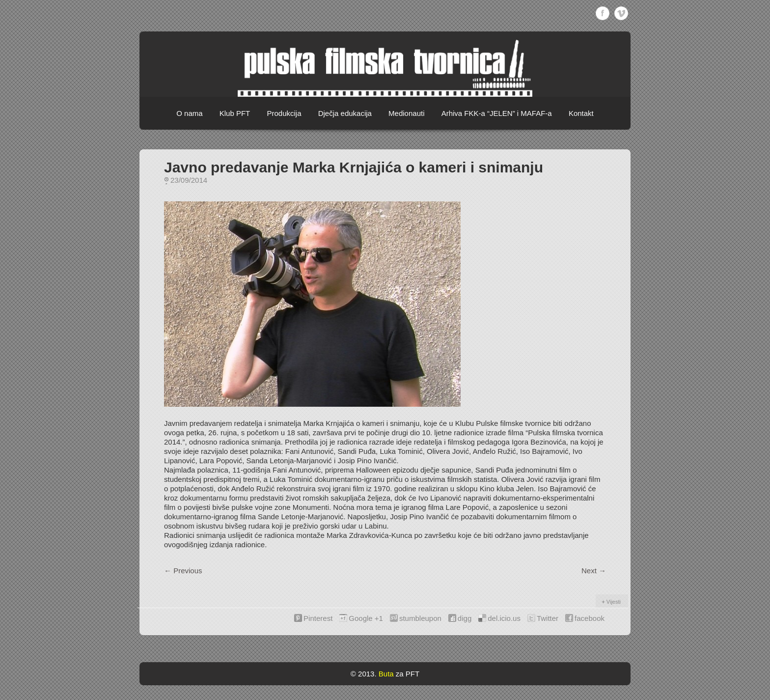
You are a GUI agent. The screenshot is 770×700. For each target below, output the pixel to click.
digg (465, 618)
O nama (189, 113)
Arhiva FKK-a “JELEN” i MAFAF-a (497, 113)
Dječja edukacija (345, 113)
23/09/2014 (189, 180)
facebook (590, 618)
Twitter (548, 618)
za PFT (408, 674)
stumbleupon (420, 618)
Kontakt (581, 113)
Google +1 (366, 618)
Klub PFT (235, 113)
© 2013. (364, 674)
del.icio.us (504, 618)
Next (594, 571)
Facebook (603, 13)
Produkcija (284, 113)
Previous (183, 571)
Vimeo (621, 13)
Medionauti (406, 113)
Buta (386, 674)
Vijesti (614, 602)
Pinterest (318, 618)
